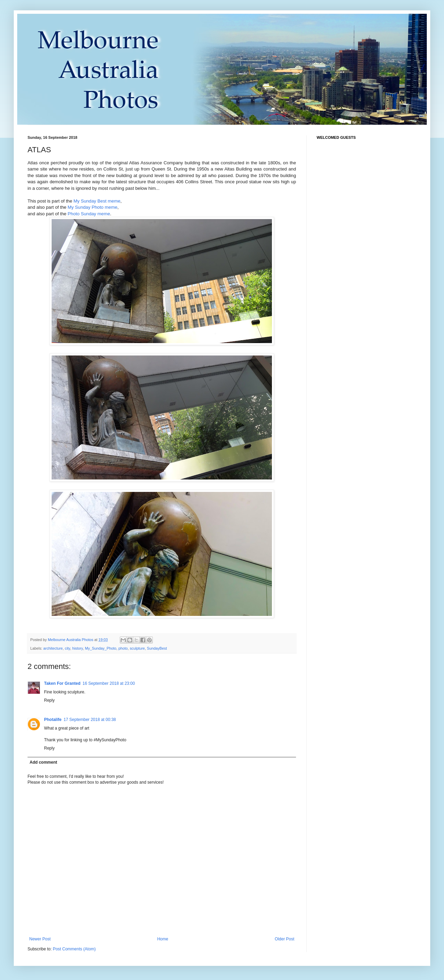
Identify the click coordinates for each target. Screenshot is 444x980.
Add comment (43, 762)
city (67, 648)
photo (123, 648)
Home (163, 939)
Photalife (53, 720)
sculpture (137, 648)
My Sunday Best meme (97, 201)
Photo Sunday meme (89, 214)
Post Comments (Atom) (74, 949)
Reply (49, 700)
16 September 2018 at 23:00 (109, 683)
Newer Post (40, 939)
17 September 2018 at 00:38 (90, 720)
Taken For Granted (62, 683)
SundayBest (157, 648)
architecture (53, 648)
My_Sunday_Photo (101, 648)
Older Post (284, 939)
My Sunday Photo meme (93, 207)
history (78, 648)
